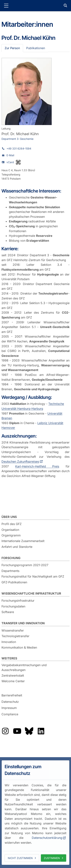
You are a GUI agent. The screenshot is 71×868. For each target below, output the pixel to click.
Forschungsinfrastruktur (18, 601)
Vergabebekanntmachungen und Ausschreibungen (24, 667)
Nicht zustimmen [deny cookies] (20, 858)
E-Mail (10, 155)
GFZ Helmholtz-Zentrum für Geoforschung (35, 6)
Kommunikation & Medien (19, 647)
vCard (10, 162)
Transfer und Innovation (23, 623)
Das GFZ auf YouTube (17, 731)
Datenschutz (10, 702)
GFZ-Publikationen (14, 582)
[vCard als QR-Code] (18, 162)
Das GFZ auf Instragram (5, 731)
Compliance (10, 714)
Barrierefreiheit (12, 695)
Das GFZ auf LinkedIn (41, 731)
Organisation (10, 530)
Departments (10, 571)
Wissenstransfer (13, 630)
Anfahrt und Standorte (17, 547)
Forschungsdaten (13, 606)
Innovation (9, 642)
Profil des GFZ (12, 524)
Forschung (11, 558)
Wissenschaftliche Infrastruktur (31, 593)
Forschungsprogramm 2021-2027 (25, 565)
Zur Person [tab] (12, 48)
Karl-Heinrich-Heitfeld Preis (37, 466)
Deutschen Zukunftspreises (20, 461)
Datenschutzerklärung (47, 838)
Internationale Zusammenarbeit (23, 541)
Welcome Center (13, 681)
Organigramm (11, 535)
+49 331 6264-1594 (19, 148)
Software (8, 612)
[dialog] (35, 813)
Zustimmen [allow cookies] (52, 858)
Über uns (9, 517)
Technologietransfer (15, 636)
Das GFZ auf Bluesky (29, 731)
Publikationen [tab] (36, 48)
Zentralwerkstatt (13, 675)
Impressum (9, 708)
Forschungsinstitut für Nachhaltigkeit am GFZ (33, 576)
